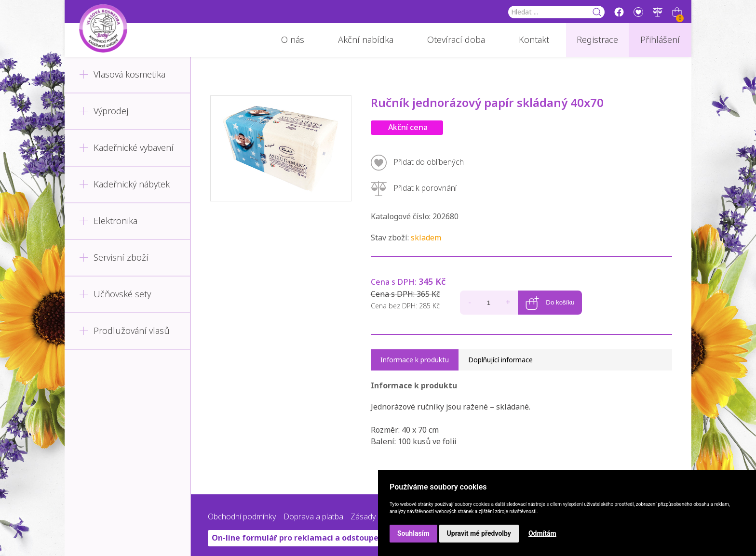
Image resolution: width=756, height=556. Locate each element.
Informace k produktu (415, 357)
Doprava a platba (313, 514)
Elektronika (108, 221)
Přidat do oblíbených (417, 163)
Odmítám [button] (542, 533)
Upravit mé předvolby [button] (479, 533)
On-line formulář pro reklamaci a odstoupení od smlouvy (322, 536)
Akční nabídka (366, 40)
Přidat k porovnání (414, 189)
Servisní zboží (114, 258)
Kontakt (534, 40)
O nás (293, 40)
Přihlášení (660, 40)
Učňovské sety (115, 294)
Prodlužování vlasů (124, 331)
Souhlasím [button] (413, 533)
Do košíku (550, 289)
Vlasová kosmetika (122, 75)
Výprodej (104, 111)
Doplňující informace (500, 357)
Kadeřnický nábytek (124, 185)
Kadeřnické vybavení (126, 148)
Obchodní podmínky (242, 514)
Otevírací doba (456, 40)
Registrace (597, 40)
